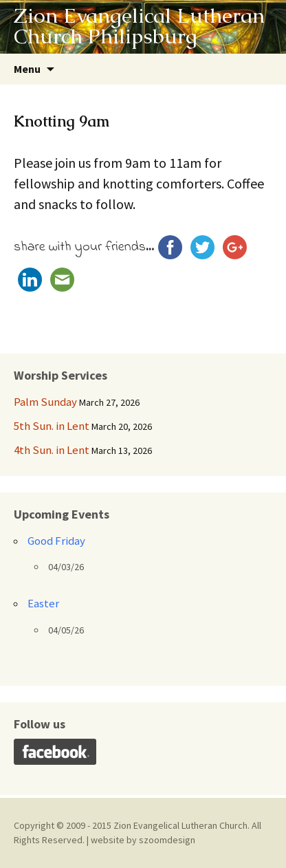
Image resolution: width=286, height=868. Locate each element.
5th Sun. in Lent (52, 426)
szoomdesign (167, 840)
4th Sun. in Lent (52, 450)
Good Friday (56, 541)
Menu (27, 69)
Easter (43, 603)
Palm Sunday (45, 402)
